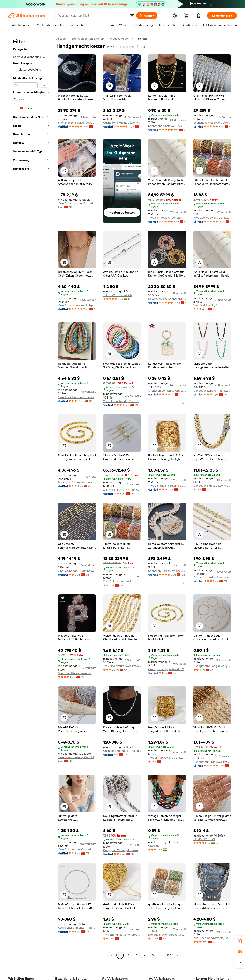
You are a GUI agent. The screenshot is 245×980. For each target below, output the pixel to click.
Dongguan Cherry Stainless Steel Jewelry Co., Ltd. (77, 482)
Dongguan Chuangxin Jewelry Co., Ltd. (122, 850)
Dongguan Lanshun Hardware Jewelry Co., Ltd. (212, 391)
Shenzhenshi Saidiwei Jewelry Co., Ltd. (77, 123)
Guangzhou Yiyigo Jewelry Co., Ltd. (167, 669)
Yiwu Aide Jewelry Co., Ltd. (75, 849)
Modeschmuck (120, 39)
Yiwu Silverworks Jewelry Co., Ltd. (122, 666)
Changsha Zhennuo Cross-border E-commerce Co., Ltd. (122, 751)
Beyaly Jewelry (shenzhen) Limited (167, 299)
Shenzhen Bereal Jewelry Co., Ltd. (167, 571)
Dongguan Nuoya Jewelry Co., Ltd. (212, 486)
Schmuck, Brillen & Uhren (88, 39)
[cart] (187, 16)
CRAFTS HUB (157, 846)
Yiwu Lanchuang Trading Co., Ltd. (167, 486)
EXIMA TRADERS (204, 839)
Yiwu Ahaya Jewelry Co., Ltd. (76, 203)
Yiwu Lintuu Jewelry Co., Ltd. (121, 401)
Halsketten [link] (142, 39)
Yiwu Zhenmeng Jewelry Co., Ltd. (212, 938)
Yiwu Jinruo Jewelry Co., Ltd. (166, 758)
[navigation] (31, 497)
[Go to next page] (177, 955)
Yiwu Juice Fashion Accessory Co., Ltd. (77, 397)
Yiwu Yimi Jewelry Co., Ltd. (165, 218)
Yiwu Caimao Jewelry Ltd (119, 581)
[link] (240, 941)
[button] (132, 16)
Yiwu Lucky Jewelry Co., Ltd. (211, 218)
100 (169, 955)
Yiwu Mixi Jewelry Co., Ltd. (210, 305)
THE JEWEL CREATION (118, 295)
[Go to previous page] (112, 955)
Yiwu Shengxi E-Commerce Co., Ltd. (122, 935)
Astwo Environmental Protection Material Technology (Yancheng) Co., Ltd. (77, 928)
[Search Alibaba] (92, 16)
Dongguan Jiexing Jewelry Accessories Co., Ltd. (212, 577)
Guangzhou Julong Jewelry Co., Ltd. (212, 666)
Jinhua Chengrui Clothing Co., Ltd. (77, 571)
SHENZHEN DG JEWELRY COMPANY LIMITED (122, 490)
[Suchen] (147, 16)
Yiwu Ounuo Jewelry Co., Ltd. (76, 757)
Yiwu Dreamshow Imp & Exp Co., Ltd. (77, 305)
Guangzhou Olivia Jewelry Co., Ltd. (212, 762)
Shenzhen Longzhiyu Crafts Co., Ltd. (167, 391)
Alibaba (61, 39)
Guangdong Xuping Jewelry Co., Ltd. (122, 123)
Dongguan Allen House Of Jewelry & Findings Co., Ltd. (167, 935)
